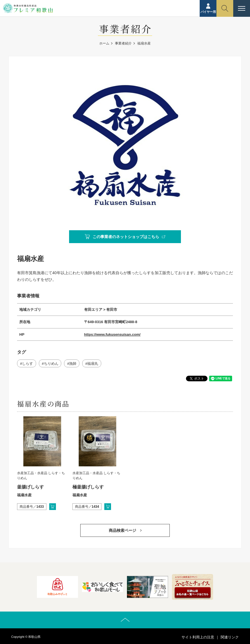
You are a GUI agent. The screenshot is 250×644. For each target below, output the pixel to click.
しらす (28, 364)
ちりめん (51, 364)
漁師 (73, 364)
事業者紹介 (123, 43)
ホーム (104, 43)
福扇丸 (93, 364)
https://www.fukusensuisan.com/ (112, 334)
